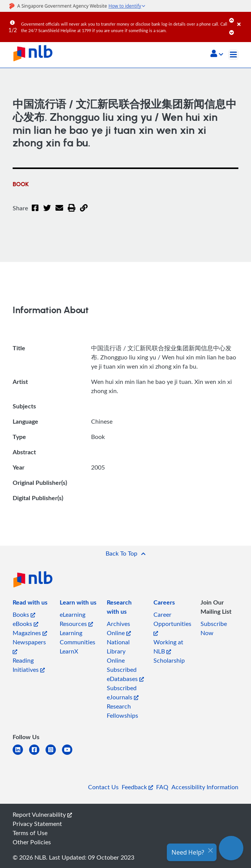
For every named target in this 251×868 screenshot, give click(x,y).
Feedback (137, 787)
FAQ (162, 787)
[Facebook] (35, 213)
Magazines (30, 633)
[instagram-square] (54, 754)
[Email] (59, 213)
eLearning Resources (76, 619)
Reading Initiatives (29, 665)
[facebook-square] (37, 754)
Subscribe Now (214, 628)
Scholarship (169, 660)
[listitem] (30, 604)
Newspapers (29, 646)
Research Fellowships (122, 711)
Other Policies (32, 842)
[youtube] (70, 754)
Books (24, 614)
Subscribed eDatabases (125, 674)
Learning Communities (77, 637)
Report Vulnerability (42, 814)
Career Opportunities (172, 623)
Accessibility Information (205, 787)
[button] (217, 54)
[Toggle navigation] (233, 55)
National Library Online (118, 651)
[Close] (243, 19)
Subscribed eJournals (123, 692)
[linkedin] (21, 754)
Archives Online (119, 628)
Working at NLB (168, 647)
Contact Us (103, 787)
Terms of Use (30, 833)
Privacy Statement (37, 824)
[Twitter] (47, 213)
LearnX (69, 651)
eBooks (25, 624)
